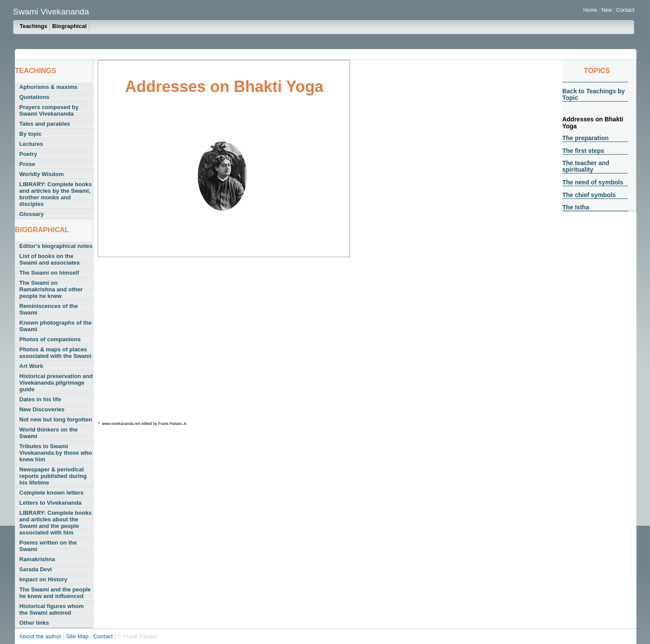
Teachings (34, 26)
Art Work (31, 366)
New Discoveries (42, 409)
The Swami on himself (49, 273)
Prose (27, 164)
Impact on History (43, 579)
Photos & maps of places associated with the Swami (55, 353)
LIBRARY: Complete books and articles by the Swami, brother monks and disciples (55, 194)
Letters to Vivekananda (50, 503)
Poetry (28, 154)
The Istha (576, 207)
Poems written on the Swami (48, 546)
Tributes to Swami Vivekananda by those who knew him (56, 453)
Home (590, 10)
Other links (34, 623)
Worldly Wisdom (41, 174)
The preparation (586, 138)
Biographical (69, 26)
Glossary (32, 214)
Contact (625, 10)
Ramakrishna (37, 559)
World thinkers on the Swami (48, 433)
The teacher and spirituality (586, 166)
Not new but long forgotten (56, 419)
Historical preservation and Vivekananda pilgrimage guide (56, 383)
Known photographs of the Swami (55, 326)
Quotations (34, 97)
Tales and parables (45, 124)
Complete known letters (51, 493)
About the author (41, 636)
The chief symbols (589, 195)
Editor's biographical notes (56, 246)
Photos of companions (50, 339)
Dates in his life (40, 399)
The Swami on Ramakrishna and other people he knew (51, 289)
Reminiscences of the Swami (49, 309)
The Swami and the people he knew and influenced (55, 593)
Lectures (31, 144)
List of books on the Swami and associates (49, 259)
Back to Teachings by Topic (594, 94)
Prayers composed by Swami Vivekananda (49, 110)
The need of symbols (593, 182)
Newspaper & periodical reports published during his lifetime (53, 476)
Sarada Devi (35, 569)
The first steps (583, 151)
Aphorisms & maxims (48, 87)
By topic (30, 134)
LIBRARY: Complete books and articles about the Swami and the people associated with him (55, 523)
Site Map (78, 636)
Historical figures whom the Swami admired (51, 609)
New (607, 10)
